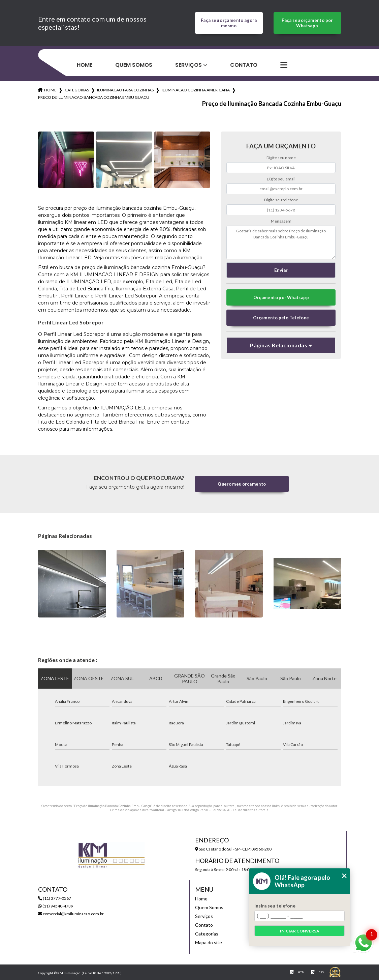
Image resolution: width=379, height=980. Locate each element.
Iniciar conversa (300, 931)
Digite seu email (281, 179)
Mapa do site (209, 942)
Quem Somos (134, 65)
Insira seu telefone (275, 906)
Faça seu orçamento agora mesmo (229, 23)
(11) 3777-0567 (55, 898)
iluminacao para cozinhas (125, 90)
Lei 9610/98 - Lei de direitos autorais (240, 810)
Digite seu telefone (281, 200)
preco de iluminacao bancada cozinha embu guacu (94, 97)
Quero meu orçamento (242, 484)
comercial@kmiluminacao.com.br (71, 914)
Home (85, 65)
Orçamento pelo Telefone (281, 318)
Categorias (77, 90)
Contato (244, 65)
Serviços (188, 65)
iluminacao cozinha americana (196, 90)
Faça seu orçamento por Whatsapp (307, 23)
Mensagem (281, 221)
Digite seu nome (281, 158)
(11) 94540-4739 (56, 906)
